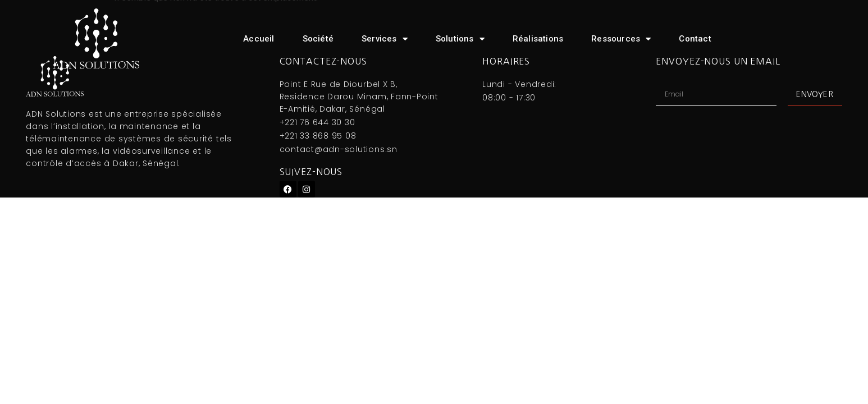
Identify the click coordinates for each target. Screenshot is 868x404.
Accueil (259, 39)
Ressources (621, 39)
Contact (695, 39)
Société (318, 39)
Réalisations (538, 39)
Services (385, 39)
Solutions (460, 39)
